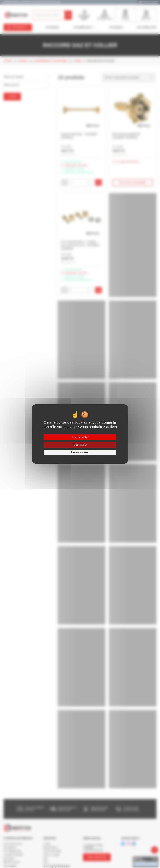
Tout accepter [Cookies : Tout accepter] (80, 437)
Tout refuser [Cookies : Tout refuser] (80, 445)
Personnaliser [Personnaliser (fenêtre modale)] (80, 452)
